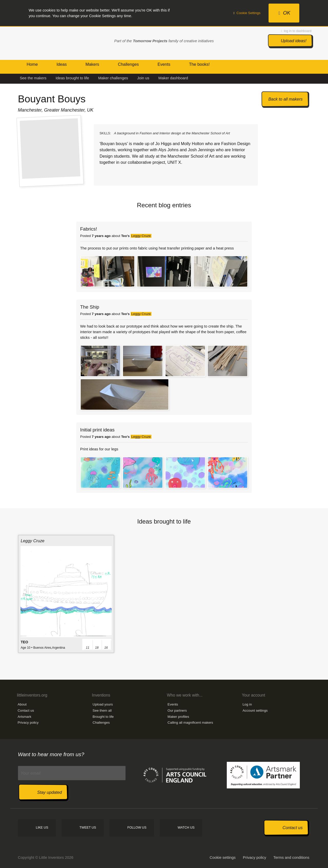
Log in (247, 704)
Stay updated (49, 792)
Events (173, 704)
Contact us (26, 710)
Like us (42, 828)
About (22, 704)
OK (284, 13)
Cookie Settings (247, 13)
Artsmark (25, 717)
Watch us (186, 828)
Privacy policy (28, 723)
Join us (143, 78)
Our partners (177, 710)
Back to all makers (285, 99)
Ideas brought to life (72, 78)
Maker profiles (178, 717)
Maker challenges (113, 78)
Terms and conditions (291, 858)
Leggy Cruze (141, 236)
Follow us (137, 828)
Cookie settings (223, 858)
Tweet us (88, 828)
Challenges (101, 723)
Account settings (255, 710)
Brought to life (103, 717)
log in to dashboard (296, 31)
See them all (102, 710)
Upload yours (103, 704)
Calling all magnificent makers (190, 723)
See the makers (33, 78)
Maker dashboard (173, 78)
